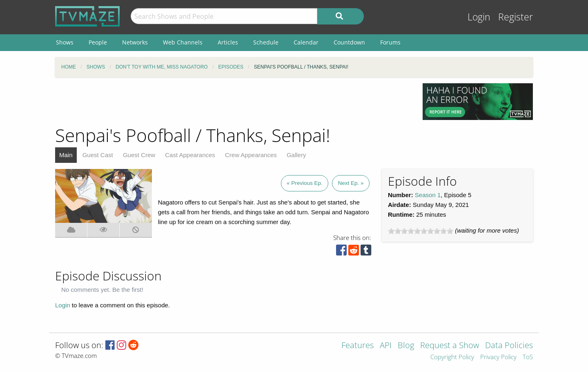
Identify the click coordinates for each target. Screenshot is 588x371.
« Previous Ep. (305, 183)
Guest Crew (139, 155)
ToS (528, 357)
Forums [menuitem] (390, 42)
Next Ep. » (351, 183)
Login (479, 17)
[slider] (421, 231)
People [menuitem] (98, 42)
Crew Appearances (251, 155)
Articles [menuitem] (228, 42)
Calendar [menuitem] (306, 42)
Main (66, 155)
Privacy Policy (498, 357)
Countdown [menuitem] (349, 42)
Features (357, 346)
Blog (406, 346)
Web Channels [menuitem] (183, 42)
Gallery (296, 155)
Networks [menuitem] (135, 42)
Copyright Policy (452, 357)
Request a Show (450, 346)
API (386, 346)
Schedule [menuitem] (266, 42)
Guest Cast (98, 155)
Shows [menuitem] (65, 42)
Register (516, 17)
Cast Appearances (190, 155)
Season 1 (428, 195)
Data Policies (509, 346)
